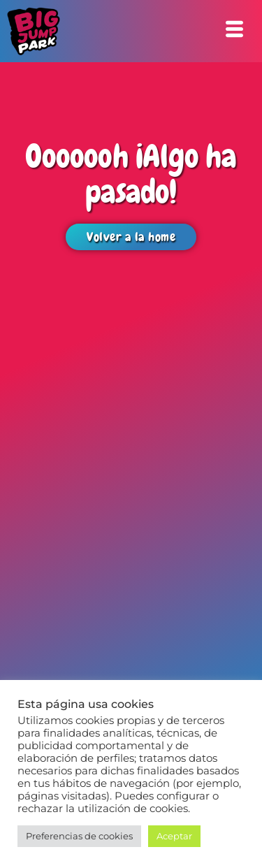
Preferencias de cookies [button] (79, 836)
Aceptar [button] (174, 836)
